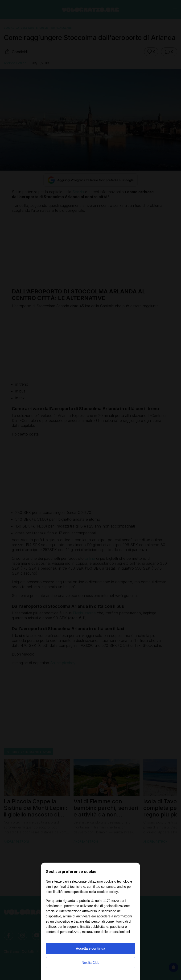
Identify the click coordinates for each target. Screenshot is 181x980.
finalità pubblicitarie (94, 927)
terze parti (119, 901)
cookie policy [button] (107, 892)
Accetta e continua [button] (90, 948)
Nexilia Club (91, 963)
